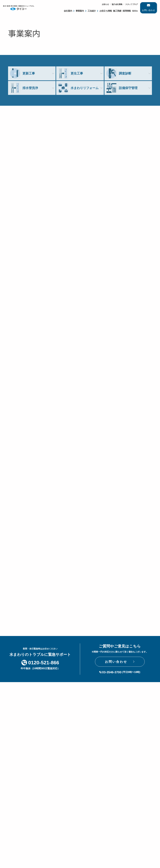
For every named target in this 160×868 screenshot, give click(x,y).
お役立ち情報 (106, 11)
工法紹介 (92, 11)
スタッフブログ (131, 4)
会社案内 (68, 11)
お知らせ (105, 4)
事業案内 (80, 11)
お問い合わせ (149, 10)
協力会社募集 (117, 4)
